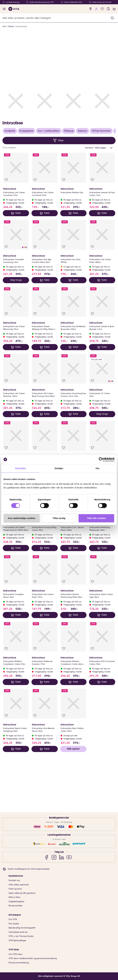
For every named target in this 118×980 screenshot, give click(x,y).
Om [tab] (97, 468)
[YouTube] (69, 857)
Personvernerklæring (19, 963)
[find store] (91, 9)
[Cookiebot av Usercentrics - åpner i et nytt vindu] (101, 459)
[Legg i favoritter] (6, 236)
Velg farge (16, 336)
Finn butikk (14, 924)
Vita (4, 26)
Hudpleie (10, 187)
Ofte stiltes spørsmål (19, 885)
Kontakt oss (14, 880)
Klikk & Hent (14, 897)
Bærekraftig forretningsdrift (22, 928)
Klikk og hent (73, 805)
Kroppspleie (27, 187)
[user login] (96, 9)
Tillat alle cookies (96, 518)
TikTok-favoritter (101, 187)
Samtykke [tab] (21, 468)
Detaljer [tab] (59, 468)
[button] (112, 18)
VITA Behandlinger (17, 940)
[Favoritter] (102, 9)
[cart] (114, 9)
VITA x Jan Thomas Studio (21, 936)
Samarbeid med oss (18, 932)
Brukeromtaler (16, 906)
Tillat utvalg (59, 518)
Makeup (69, 187)
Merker (11, 26)
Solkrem (83, 187)
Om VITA (13, 919)
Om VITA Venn (16, 954)
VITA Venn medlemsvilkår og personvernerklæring (33, 958)
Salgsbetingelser (17, 901)
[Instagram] (54, 857)
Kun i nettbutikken (49, 187)
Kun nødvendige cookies (22, 518)
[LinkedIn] (62, 857)
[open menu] (4, 9)
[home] (14, 9)
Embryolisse (22, 26)
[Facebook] (46, 857)
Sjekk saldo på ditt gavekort (22, 893)
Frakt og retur (15, 889)
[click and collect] (108, 9)
